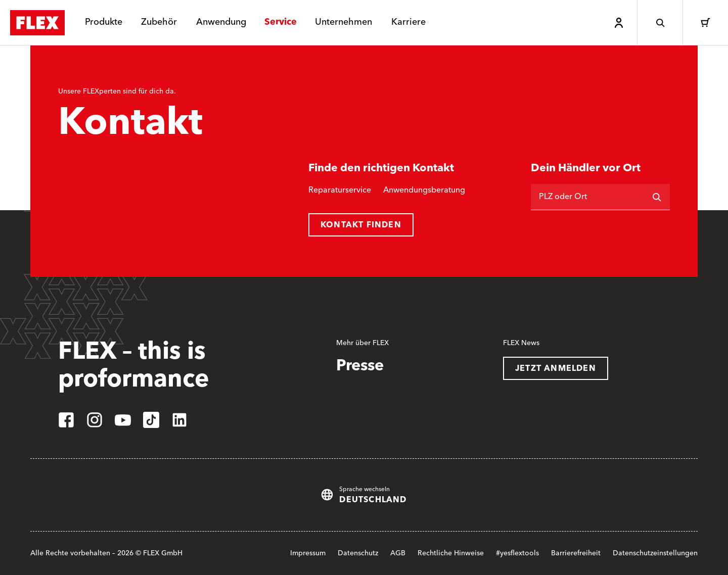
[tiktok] (151, 420)
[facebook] (66, 420)
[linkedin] (179, 420)
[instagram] (95, 420)
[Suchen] (657, 197)
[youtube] (123, 420)
